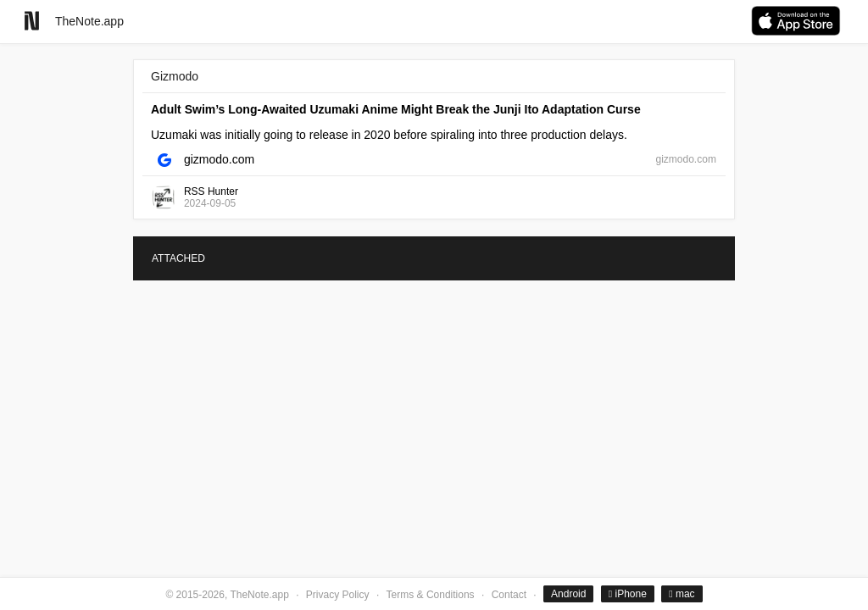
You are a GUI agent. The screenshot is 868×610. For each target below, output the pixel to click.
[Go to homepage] (32, 21)
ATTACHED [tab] (178, 258)
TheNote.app (89, 21)
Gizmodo (175, 76)
